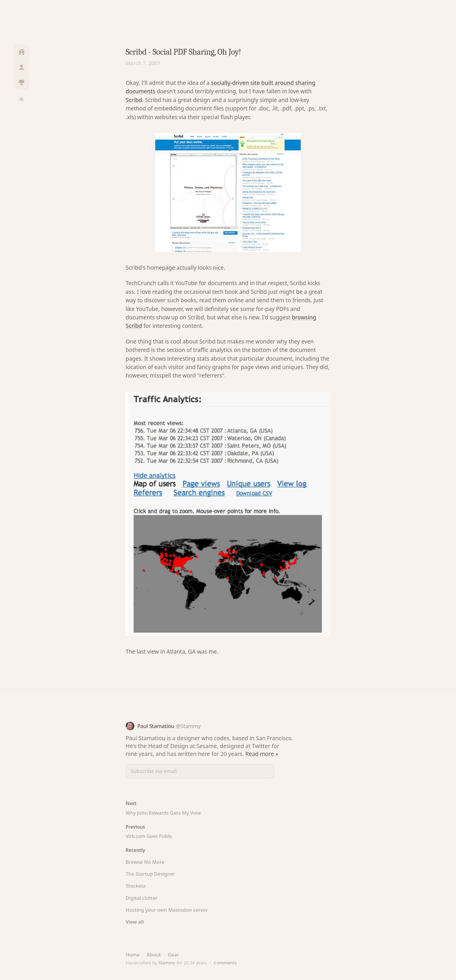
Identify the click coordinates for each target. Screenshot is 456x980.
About (154, 955)
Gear (173, 955)
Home (133, 955)
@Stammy (188, 726)
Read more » (262, 754)
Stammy (167, 963)
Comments (225, 963)
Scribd (134, 100)
